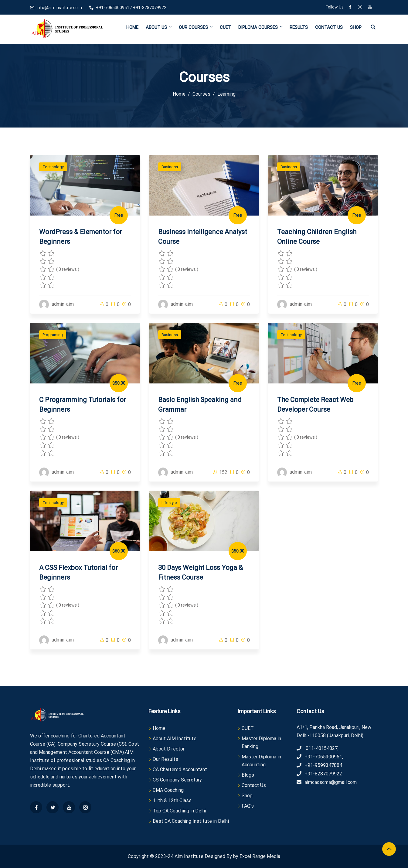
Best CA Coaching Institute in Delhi (191, 821)
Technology (53, 167)
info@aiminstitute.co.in (59, 8)
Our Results (165, 759)
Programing (53, 335)
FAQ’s (248, 806)
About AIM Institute (175, 739)
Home (132, 27)
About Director (169, 749)
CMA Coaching (168, 790)
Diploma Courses (261, 27)
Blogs (248, 775)
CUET (225, 27)
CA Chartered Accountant (180, 769)
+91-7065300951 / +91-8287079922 (131, 8)
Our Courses (196, 27)
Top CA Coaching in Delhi (179, 811)
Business (170, 167)
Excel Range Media (260, 856)
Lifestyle (169, 503)
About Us (159, 27)
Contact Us (329, 27)
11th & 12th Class (172, 800)
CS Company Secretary (177, 780)
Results (299, 27)
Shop (356, 27)
